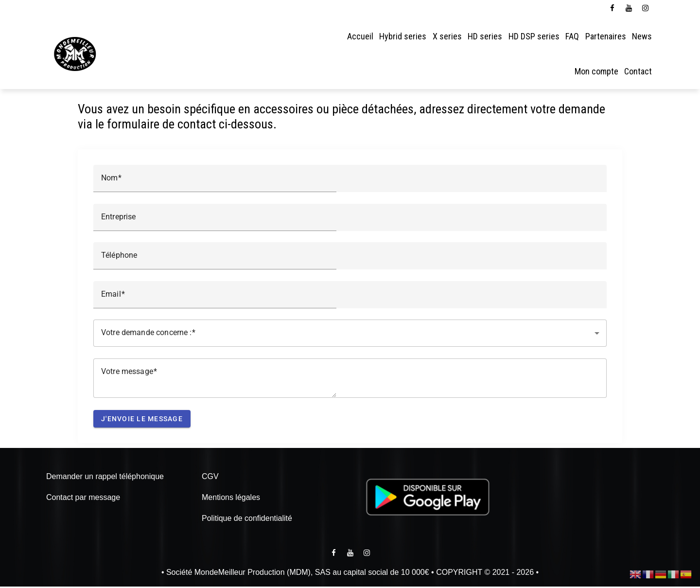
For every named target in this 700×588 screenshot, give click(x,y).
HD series (485, 36)
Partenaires (606, 36)
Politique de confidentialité (247, 520)
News (642, 36)
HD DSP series (534, 36)
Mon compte (596, 71)
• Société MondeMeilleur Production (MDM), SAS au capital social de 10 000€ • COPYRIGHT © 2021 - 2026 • (350, 574)
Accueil (360, 36)
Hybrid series (403, 36)
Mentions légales (231, 499)
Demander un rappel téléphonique (105, 478)
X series (447, 36)
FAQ (572, 36)
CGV (210, 478)
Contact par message (83, 499)
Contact (638, 71)
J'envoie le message (142, 420)
